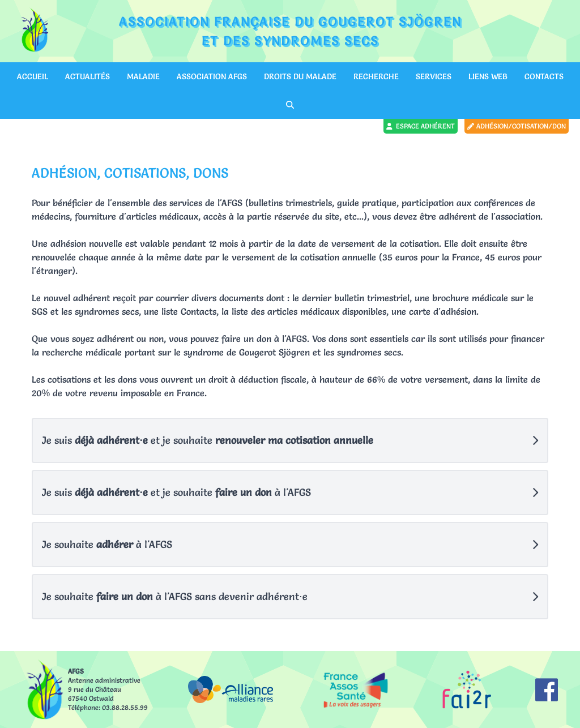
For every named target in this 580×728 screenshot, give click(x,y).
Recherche (376, 76)
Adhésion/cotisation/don (517, 126)
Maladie (143, 76)
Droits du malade (300, 76)
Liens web (488, 76)
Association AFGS (212, 76)
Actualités (88, 76)
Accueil (33, 76)
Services (434, 76)
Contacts (544, 76)
